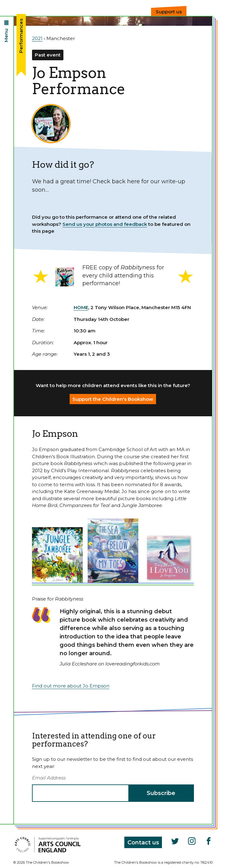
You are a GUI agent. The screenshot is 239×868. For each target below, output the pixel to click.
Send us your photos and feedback (105, 224)
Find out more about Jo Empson (71, 686)
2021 (37, 38)
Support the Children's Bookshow (113, 399)
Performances (21, 36)
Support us (169, 12)
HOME (81, 307)
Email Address (49, 778)
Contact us (143, 843)
